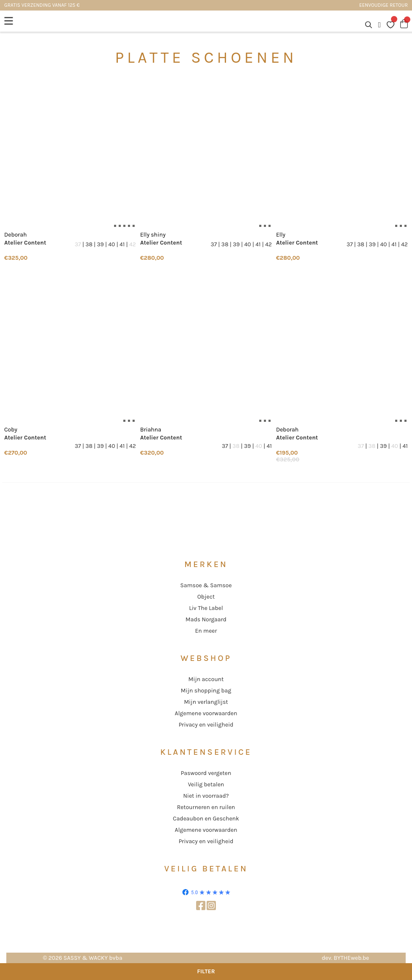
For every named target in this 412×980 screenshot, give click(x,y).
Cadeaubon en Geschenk (206, 819)
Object (206, 597)
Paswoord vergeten (206, 773)
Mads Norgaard (206, 619)
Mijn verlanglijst (206, 702)
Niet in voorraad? (206, 796)
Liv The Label (206, 608)
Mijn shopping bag (206, 691)
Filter (206, 971)
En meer (206, 631)
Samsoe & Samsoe (206, 585)
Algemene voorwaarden (206, 713)
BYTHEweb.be (351, 958)
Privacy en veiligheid (206, 725)
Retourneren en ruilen (206, 807)
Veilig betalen (206, 784)
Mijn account (206, 679)
